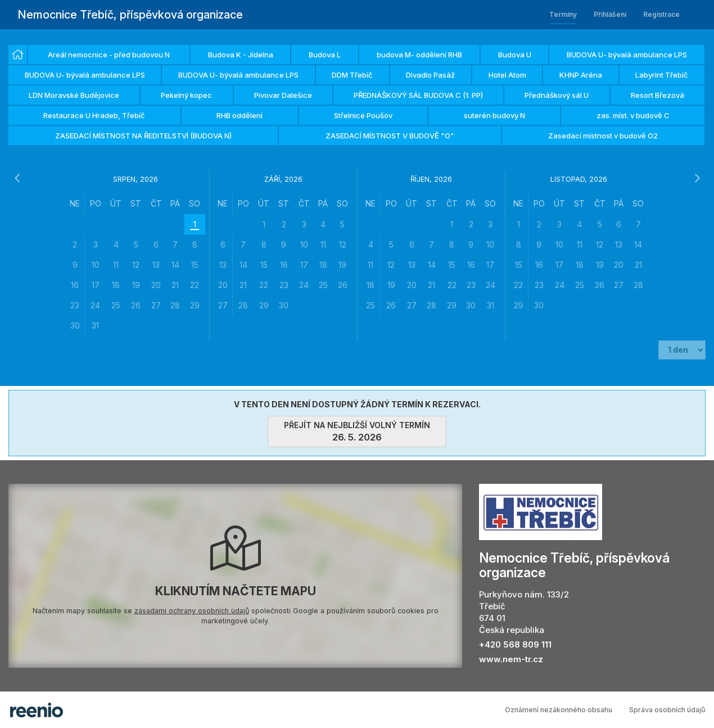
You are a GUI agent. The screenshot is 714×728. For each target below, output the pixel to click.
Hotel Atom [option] (507, 75)
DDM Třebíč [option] (352, 75)
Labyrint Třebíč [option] (662, 75)
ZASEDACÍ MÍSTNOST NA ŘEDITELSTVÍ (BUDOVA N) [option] (143, 136)
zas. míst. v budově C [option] (633, 115)
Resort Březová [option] (657, 95)
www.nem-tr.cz (511, 659)
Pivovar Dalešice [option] (283, 95)
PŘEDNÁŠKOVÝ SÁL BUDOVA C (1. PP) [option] (418, 95)
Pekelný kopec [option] (186, 95)
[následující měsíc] (697, 178)
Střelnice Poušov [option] (363, 115)
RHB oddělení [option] (239, 115)
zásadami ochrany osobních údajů (192, 611)
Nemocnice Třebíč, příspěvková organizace (130, 15)
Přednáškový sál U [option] (557, 95)
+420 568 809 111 (515, 644)
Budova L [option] (325, 55)
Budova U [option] (515, 55)
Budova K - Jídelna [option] (241, 55)
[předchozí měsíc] (17, 178)
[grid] (135, 265)
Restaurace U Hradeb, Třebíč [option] (94, 115)
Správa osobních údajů (667, 710)
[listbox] (357, 96)
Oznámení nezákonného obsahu (559, 710)
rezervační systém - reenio (37, 710)
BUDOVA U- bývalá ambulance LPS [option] (627, 55)
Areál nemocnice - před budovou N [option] (109, 55)
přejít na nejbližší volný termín (357, 432)
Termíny (563, 14)
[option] (18, 55)
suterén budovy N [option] (494, 115)
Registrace (661, 14)
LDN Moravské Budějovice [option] (74, 95)
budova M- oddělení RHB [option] (419, 55)
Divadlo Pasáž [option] (430, 75)
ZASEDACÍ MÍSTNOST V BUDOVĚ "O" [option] (390, 136)
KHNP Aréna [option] (581, 75)
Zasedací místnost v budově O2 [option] (603, 136)
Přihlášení (610, 14)
